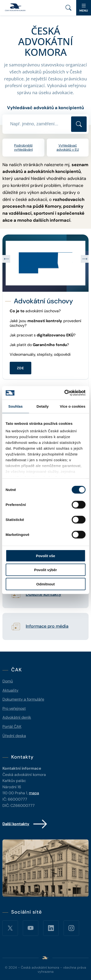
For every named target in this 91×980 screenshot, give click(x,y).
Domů (8, 681)
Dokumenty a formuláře (23, 699)
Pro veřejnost (14, 708)
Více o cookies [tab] (73, 406)
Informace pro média (47, 626)
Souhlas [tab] (15, 406)
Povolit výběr (45, 570)
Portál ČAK (12, 727)
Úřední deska (14, 736)
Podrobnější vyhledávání (23, 147)
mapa (34, 793)
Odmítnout (46, 584)
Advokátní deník (17, 717)
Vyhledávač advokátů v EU (68, 147)
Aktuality (10, 690)
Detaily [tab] (43, 406)
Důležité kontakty (43, 595)
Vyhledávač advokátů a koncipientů (45, 108)
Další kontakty (25, 824)
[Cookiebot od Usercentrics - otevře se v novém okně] (65, 393)
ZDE (21, 368)
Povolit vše (45, 556)
